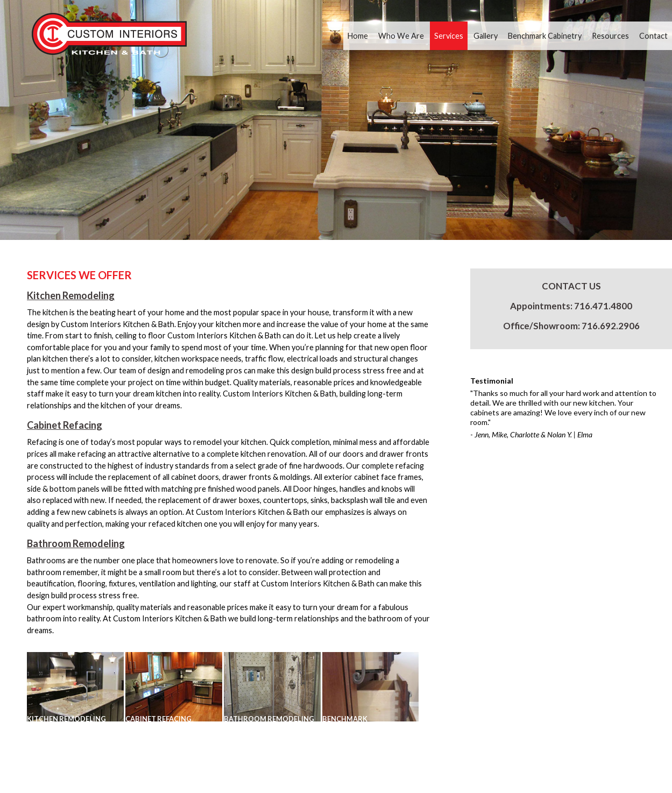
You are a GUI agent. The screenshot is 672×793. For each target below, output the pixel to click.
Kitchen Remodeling (71, 295)
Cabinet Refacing (65, 425)
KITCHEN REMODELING (66, 719)
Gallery (486, 36)
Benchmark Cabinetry (545, 36)
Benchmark (345, 719)
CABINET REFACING (158, 719)
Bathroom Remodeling (76, 543)
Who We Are (401, 36)
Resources (610, 36)
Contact (653, 36)
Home (358, 36)
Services (449, 36)
